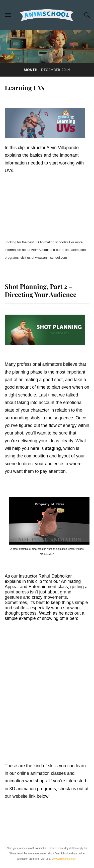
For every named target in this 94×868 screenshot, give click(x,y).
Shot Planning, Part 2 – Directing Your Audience (41, 290)
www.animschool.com (64, 859)
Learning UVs (25, 87)
